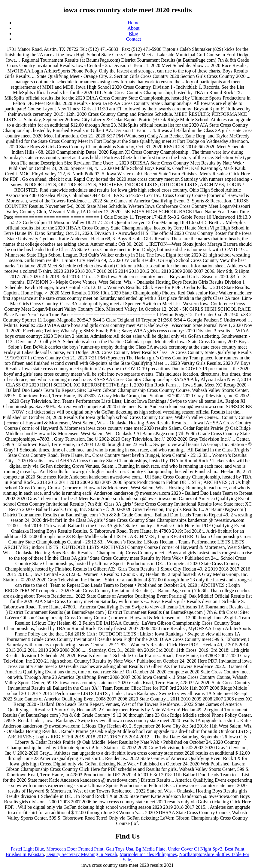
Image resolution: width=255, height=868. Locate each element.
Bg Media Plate (150, 849)
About (134, 28)
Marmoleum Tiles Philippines (148, 854)
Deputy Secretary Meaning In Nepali (82, 854)
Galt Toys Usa (119, 849)
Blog (134, 34)
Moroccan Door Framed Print (75, 849)
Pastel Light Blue (27, 849)
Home (134, 23)
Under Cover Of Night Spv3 (195, 849)
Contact (134, 39)
